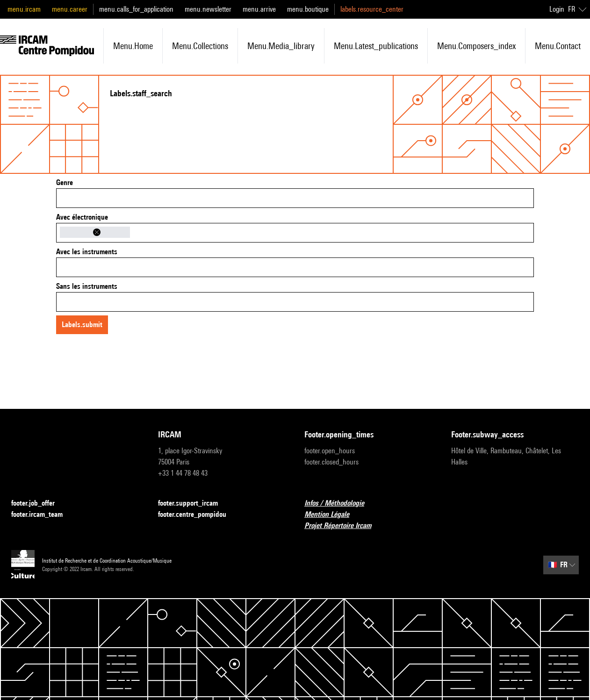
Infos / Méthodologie (340, 504)
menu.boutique (308, 9)
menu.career (70, 9)
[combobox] (295, 198)
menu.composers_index (476, 46)
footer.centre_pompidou (198, 515)
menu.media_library (281, 46)
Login (557, 9)
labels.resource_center (372, 9)
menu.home (133, 46)
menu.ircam (24, 9)
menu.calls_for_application (136, 9)
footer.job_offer (39, 504)
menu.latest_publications (376, 46)
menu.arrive (259, 9)
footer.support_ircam (194, 504)
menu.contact (558, 46)
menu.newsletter (208, 9)
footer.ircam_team (43, 515)
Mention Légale (332, 515)
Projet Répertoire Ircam (343, 526)
